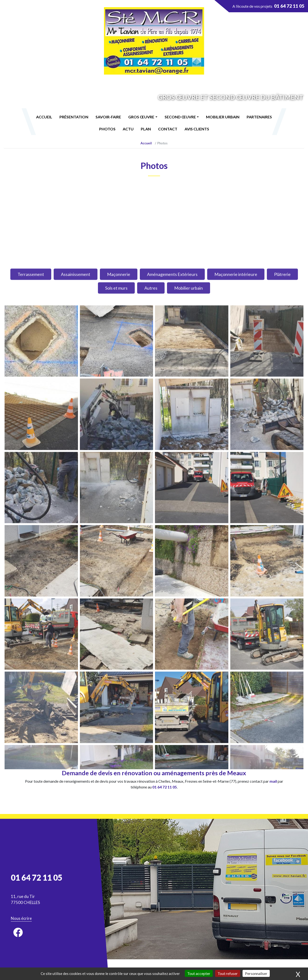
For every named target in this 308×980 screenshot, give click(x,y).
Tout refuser (228, 973)
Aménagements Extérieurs (172, 669)
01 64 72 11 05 (165, 787)
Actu (128, 129)
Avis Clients (197, 129)
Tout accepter (199, 973)
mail (273, 781)
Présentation (74, 117)
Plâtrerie (282, 669)
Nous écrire (21, 918)
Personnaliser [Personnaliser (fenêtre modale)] (256, 973)
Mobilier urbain (223, 117)
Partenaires (259, 117)
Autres (151, 683)
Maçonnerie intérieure (236, 669)
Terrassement (31, 669)
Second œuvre (180, 117)
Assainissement (76, 669)
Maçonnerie (119, 669)
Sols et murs (116, 683)
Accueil (44, 117)
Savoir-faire (108, 117)
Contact (168, 129)
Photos (107, 129)
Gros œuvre (141, 117)
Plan (146, 129)
